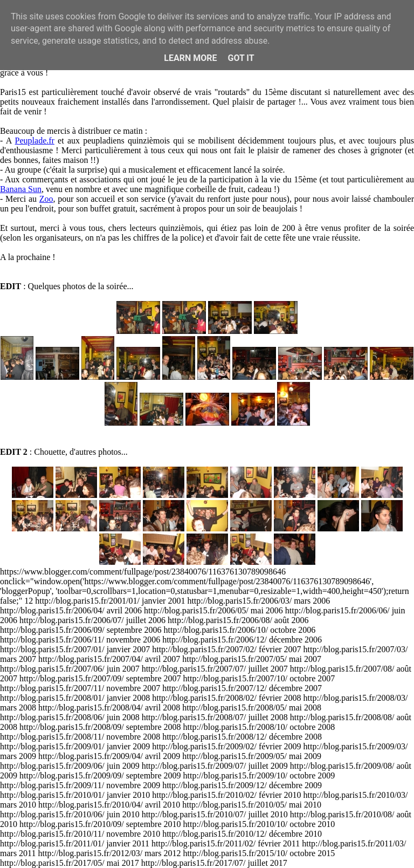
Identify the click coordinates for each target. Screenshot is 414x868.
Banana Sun (21, 189)
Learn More (190, 58)
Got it (241, 58)
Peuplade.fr (35, 141)
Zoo (46, 199)
